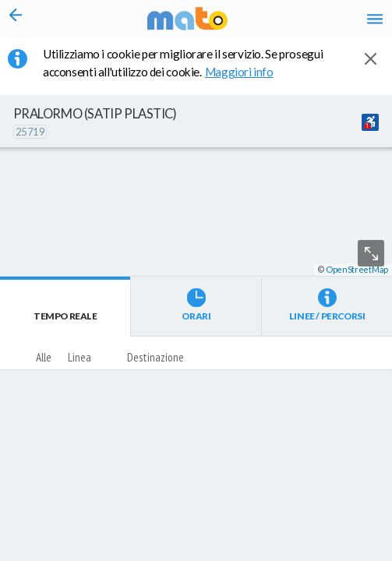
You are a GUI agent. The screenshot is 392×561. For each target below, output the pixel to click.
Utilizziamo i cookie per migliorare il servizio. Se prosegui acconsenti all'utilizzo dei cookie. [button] (183, 63)
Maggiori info (247, 72)
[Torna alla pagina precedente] (16, 19)
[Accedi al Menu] (375, 19)
